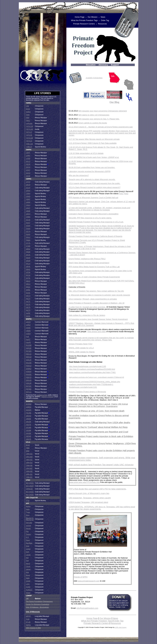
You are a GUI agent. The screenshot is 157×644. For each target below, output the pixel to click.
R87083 (29, 351)
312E (28, 619)
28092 (28, 249)
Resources (116, 623)
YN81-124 (29, 144)
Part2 (126, 194)
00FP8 (28, 616)
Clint (27, 106)
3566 (28, 118)
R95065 (29, 375)
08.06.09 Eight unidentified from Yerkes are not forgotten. (92, 167)
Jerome (28, 526)
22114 (28, 188)
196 (27, 599)
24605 (28, 211)
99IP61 (28, 625)
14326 (28, 159)
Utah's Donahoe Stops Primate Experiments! (102, 277)
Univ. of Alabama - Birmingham (37, 607)
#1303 (28, 587)
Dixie (28, 546)
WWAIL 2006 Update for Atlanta (82, 352)
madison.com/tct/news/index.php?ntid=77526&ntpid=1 (91, 384)
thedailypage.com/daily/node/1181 (83, 387)
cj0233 (28, 322)
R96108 (29, 383)
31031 (28, 293)
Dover (28, 109)
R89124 (29, 354)
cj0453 (28, 325)
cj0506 (28, 331)
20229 (28, 164)
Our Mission (105, 618)
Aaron (28, 564)
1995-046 (29, 471)
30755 (28, 278)
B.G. (27, 537)
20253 (28, 173)
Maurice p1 (30, 518)
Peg (27, 561)
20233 (28, 167)
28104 (28, 258)
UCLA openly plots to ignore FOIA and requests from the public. (95, 183)
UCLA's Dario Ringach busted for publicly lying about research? (95, 187)
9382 (28, 451)
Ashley (28, 506)
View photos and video (97, 332)
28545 (28, 267)
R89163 (29, 357)
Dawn (28, 540)
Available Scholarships (94, 78)
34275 (28, 302)
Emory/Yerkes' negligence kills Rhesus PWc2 (87, 259)
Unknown (29, 123)
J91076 (28, 425)
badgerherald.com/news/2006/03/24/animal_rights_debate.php (95, 382)
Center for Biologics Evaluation (38, 604)
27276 (28, 243)
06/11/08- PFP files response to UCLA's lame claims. (90, 218)
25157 (28, 223)
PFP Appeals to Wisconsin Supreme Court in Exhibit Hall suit (93, 198)
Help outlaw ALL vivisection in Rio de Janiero (87, 315)
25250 (28, 229)
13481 (28, 156)
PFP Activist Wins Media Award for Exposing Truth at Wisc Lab (94, 267)
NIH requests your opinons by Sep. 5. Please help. (99, 119)
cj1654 (28, 334)
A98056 (29, 407)
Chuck (28, 566)
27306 (28, 246)
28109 (28, 261)
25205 (28, 226)
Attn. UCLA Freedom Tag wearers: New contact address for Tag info (96, 291)
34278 (28, 307)
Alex (27, 572)
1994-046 (29, 466)
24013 (28, 205)
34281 (28, 316)
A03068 (29, 404)
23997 (28, 199)
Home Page (92, 618)
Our (112, 102)
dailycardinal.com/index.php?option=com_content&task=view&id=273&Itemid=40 (97, 377)
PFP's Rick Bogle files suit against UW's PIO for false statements (97, 489)
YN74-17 (29, 132)
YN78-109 (29, 138)
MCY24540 (30, 486)
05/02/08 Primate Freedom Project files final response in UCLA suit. (96, 222)
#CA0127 (29, 590)
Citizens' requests (47, 397)
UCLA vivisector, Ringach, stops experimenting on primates (93, 299)
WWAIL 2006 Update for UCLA (81, 348)
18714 (28, 182)
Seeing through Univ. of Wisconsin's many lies (89, 493)
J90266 (28, 419)
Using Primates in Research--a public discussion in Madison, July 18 (97, 303)
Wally (28, 578)
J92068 (28, 433)
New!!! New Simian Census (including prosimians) (89, 263)
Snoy (28, 515)
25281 (28, 234)
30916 (28, 287)
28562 (28, 269)
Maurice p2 (30, 520)
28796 (28, 272)
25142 (28, 220)
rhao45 (28, 342)
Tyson (28, 512)
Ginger (28, 549)
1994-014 (29, 463)
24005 (28, 202)
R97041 (29, 386)
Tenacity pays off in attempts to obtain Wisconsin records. (92, 179)
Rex (27, 531)
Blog (117, 102)
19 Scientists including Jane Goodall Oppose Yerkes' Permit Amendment (98, 319)
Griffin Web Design (121, 627)
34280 (28, 313)
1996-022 (29, 477)
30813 (28, 281)
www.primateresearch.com (89, 581)
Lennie (28, 555)
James (28, 569)
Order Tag (119, 621)
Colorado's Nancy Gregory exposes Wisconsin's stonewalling (94, 214)
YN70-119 (29, 126)
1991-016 (29, 457)
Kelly (28, 552)
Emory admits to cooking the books (93, 123)
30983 (28, 290)
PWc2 (28, 121)
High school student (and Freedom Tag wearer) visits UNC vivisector (101, 465)
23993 (28, 196)
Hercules (29, 523)
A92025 (29, 410)
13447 (28, 153)
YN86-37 (29, 147)
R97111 (29, 392)
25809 (28, 240)
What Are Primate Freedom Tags (97, 621)
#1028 (28, 581)
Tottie (28, 115)
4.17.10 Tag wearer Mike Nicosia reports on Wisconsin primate (94, 139)
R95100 (29, 380)
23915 (28, 191)
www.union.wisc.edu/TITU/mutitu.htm (85, 482)
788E (28, 448)
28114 (28, 264)
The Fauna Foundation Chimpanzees (39, 602)
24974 (28, 214)
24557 (28, 208)
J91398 (28, 430)
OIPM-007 (29, 489)
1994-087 (29, 468)
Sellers (28, 112)
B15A (28, 445)
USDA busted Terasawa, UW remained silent (88, 502)
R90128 (29, 360)
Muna (28, 575)
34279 (28, 310)
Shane (28, 593)
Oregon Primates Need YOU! (81, 344)
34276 (28, 304)
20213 (28, 161)
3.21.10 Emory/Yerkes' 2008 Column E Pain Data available (93, 143)
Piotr (28, 337)
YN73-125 (29, 129)
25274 (28, 231)
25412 (28, 237)
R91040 (29, 363)
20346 (28, 176)
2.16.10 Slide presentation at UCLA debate (86, 153)
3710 (28, 501)
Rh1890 (29, 345)
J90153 (28, 416)
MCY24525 (30, 483)
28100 (28, 255)
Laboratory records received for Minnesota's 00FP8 (90, 171)
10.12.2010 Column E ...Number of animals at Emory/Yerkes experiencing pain (101, 127)
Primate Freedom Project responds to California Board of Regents (96, 236)
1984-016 (29, 454)
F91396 (29, 413)
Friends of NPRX (81, 577)
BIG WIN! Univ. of (76, 277)
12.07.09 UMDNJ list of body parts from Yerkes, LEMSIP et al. (94, 157)
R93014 (29, 366)
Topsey (28, 534)
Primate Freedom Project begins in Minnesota (87, 392)
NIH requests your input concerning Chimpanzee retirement (103, 111)
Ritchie (28, 529)
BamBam (29, 543)
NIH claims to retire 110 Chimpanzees (94, 115)
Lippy (28, 584)
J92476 (28, 439)
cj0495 (28, 328)
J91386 (28, 428)
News (115, 618)
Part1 (121, 194)
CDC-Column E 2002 (33, 628)
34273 (28, 296)
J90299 (28, 422)
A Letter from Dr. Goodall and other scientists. (87, 307)
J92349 (28, 436)
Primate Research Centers (96, 623)
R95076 (29, 377)
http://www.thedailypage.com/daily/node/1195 (88, 366)
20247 (28, 170)
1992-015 (29, 460)
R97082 (29, 389)
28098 (28, 252)
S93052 (29, 369)
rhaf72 (28, 340)
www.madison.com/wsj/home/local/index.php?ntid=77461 (92, 372)
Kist (27, 558)
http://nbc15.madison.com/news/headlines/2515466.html (92, 369)
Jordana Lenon (42, 395)
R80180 (29, 348)
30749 (28, 275)
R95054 (29, 372)
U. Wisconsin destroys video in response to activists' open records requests (99, 295)
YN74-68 (29, 135)
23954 (28, 194)
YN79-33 (29, 141)
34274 (28, 299)
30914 (28, 284)
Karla (28, 509)
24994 (28, 217)
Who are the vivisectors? (79, 175)
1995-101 (29, 474)
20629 (28, 185)
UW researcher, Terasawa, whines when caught (90, 498)
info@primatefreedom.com (87, 608)
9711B (28, 622)
